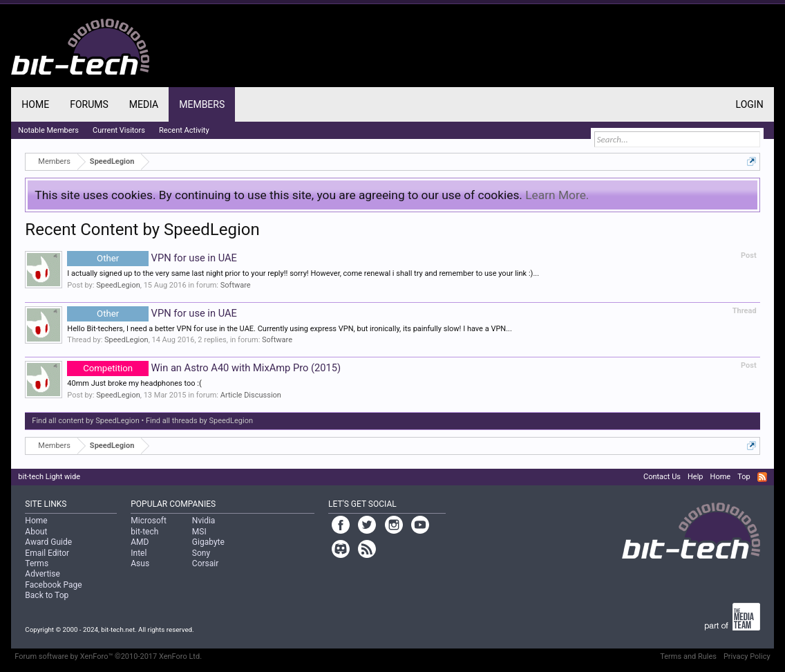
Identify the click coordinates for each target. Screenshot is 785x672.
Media (144, 104)
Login (750, 104)
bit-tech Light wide (49, 477)
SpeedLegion (118, 285)
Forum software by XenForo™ (108, 656)
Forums (89, 104)
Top (744, 477)
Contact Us (662, 477)
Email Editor (47, 553)
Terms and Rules (688, 656)
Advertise (42, 574)
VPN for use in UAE (152, 258)
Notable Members (48, 130)
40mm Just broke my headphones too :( (134, 383)
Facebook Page (53, 585)
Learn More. (557, 195)
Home (35, 104)
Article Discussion (251, 395)
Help (696, 477)
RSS (762, 477)
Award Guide (48, 542)
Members (202, 104)
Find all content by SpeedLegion (85, 421)
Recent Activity (184, 130)
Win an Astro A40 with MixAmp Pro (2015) (204, 368)
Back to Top (47, 595)
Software (236, 285)
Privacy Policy (747, 656)
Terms (37, 563)
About (36, 532)
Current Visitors (119, 130)
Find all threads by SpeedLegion (199, 421)
